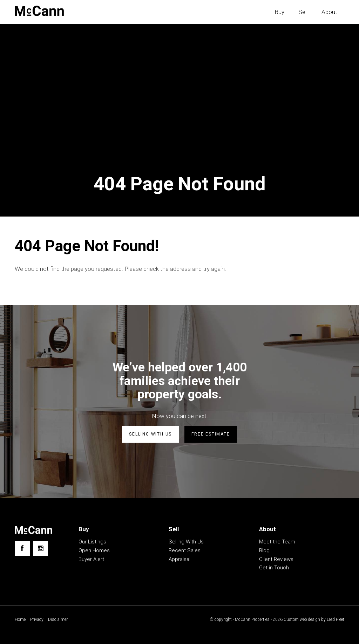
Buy (279, 12)
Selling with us (150, 434)
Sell (303, 12)
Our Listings (92, 542)
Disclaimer (58, 619)
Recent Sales (185, 550)
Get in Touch (274, 568)
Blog (264, 550)
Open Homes (94, 550)
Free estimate (211, 434)
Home (20, 619)
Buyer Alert (91, 559)
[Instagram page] (40, 549)
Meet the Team (277, 542)
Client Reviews (276, 559)
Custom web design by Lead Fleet (313, 619)
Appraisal (179, 559)
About (329, 12)
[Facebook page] (22, 549)
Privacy (37, 619)
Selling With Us (186, 542)
